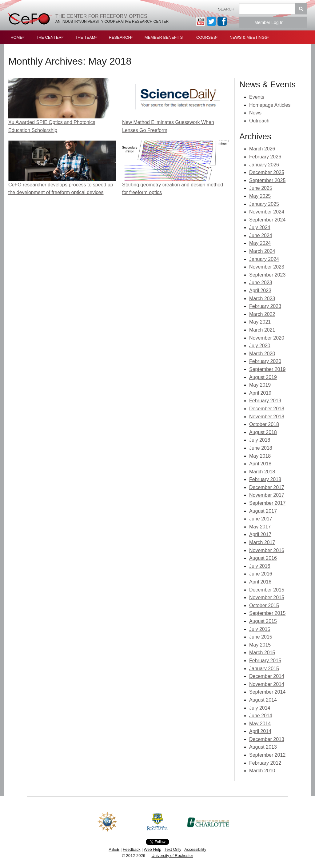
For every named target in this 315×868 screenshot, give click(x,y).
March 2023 (262, 299)
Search (226, 9)
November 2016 (267, 550)
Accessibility (195, 849)
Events (257, 97)
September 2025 (267, 180)
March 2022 (262, 314)
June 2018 (261, 448)
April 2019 (260, 393)
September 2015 (267, 613)
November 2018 (267, 417)
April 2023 (260, 291)
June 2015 (261, 637)
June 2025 (261, 188)
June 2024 (261, 235)
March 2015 (262, 653)
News (255, 113)
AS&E (114, 849)
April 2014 (260, 731)
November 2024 (267, 212)
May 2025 (260, 196)
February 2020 (265, 361)
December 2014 (267, 676)
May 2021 (260, 322)
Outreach (259, 121)
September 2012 (267, 755)
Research (120, 37)
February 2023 (265, 306)
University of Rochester (172, 856)
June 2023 (261, 283)
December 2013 (267, 739)
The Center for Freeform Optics (101, 16)
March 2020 (262, 354)
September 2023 (267, 275)
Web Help (152, 849)
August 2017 (263, 511)
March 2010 (262, 771)
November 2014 (267, 684)
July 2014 (260, 708)
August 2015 (263, 621)
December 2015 (267, 590)
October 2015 (264, 605)
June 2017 (261, 519)
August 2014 (263, 700)
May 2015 (260, 645)
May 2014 (260, 724)
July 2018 (260, 440)
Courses (206, 37)
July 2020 (260, 346)
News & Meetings (248, 37)
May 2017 (260, 527)
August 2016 (263, 558)
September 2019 (267, 369)
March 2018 (262, 472)
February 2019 (265, 401)
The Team (85, 37)
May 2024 (260, 243)
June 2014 (261, 716)
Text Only (173, 849)
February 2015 (265, 661)
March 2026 (262, 149)
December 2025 (267, 172)
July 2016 (260, 566)
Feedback (132, 849)
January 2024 (264, 259)
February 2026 (265, 157)
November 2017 (267, 495)
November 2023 (267, 267)
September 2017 (267, 503)
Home (16, 37)
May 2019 (260, 385)
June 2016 (261, 574)
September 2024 (267, 220)
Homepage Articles (270, 105)
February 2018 (265, 479)
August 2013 (263, 747)
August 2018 (263, 432)
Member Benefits (164, 37)
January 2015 (264, 669)
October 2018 (264, 424)
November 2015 (267, 597)
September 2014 (267, 692)
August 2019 (263, 377)
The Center (49, 37)
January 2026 (264, 165)
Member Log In (273, 22)
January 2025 (264, 204)
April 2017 (260, 534)
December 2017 (267, 487)
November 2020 (267, 338)
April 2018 (260, 464)
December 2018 (267, 409)
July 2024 (260, 227)
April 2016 (260, 582)
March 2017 (262, 542)
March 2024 (262, 251)
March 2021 (262, 330)
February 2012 (265, 763)
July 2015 (260, 629)
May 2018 (260, 456)
